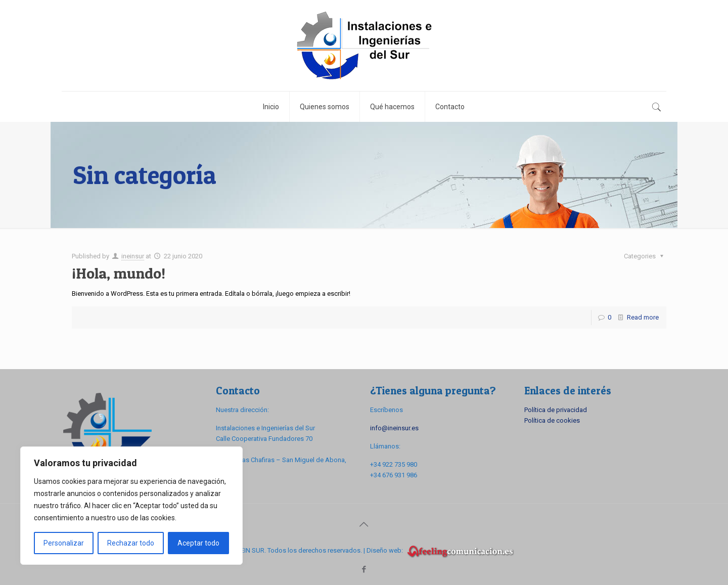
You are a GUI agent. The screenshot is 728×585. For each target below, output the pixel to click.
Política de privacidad (556, 410)
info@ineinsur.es (394, 428)
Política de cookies (552, 420)
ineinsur (133, 256)
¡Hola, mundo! (119, 273)
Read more (643, 317)
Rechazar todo (131, 543)
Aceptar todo (198, 543)
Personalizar (64, 543)
